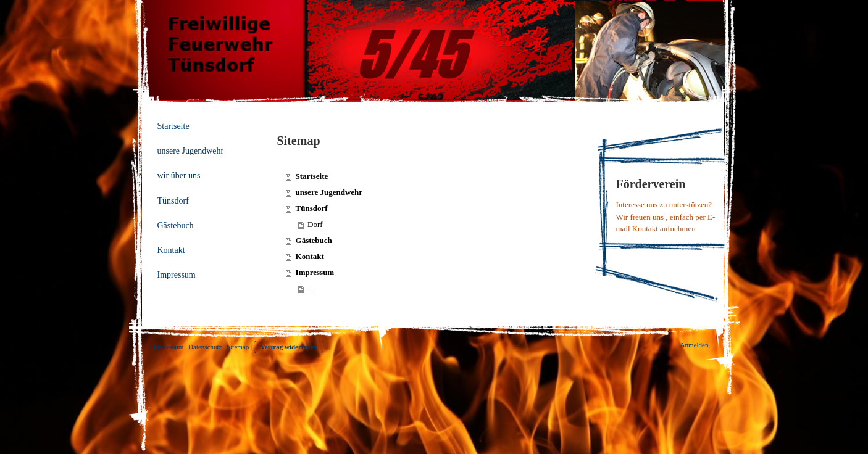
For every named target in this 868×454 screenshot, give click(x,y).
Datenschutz (205, 347)
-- (310, 288)
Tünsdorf (312, 208)
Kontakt (310, 256)
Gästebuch (314, 240)
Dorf (315, 224)
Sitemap (238, 347)
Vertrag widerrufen (289, 347)
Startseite (312, 176)
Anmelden (695, 345)
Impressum (315, 272)
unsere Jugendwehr (329, 192)
